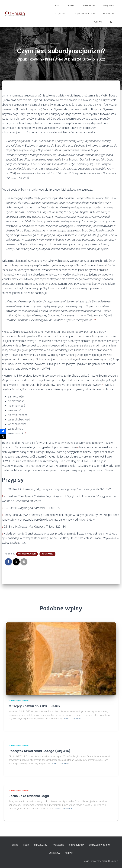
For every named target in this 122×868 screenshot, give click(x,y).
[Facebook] (3, 432)
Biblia (71, 6)
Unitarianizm (88, 6)
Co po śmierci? (59, 14)
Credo (57, 6)
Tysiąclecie (108, 6)
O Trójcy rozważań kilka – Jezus (38, 706)
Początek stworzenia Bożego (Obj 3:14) (44, 751)
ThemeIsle (113, 861)
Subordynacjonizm (27, 554)
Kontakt (98, 22)
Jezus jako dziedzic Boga (32, 796)
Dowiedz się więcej (72, 718)
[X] (3, 436)
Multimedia (109, 14)
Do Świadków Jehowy (85, 14)
